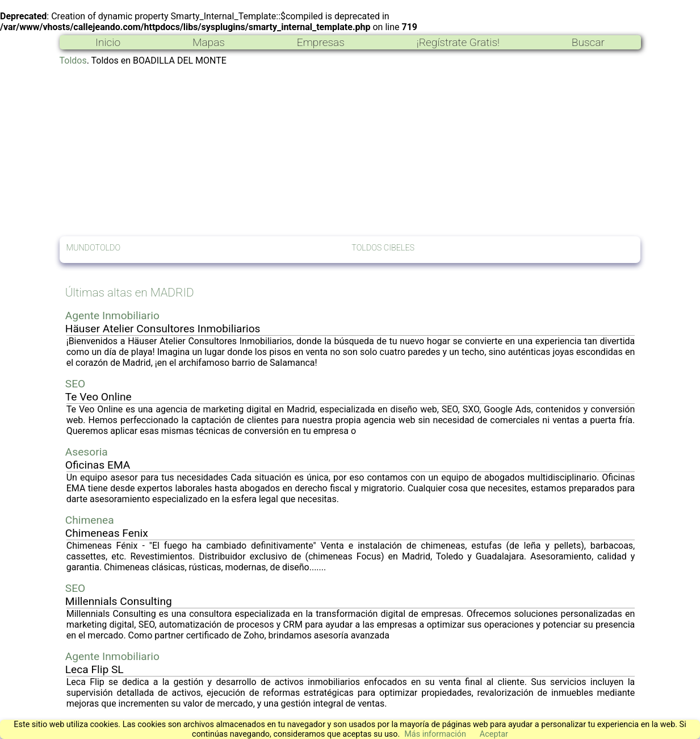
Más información (435, 734)
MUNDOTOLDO (94, 248)
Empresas (321, 42)
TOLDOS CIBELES (383, 248)
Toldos (73, 60)
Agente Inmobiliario (112, 316)
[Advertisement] (350, 151)
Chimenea (90, 520)
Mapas (209, 42)
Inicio (108, 42)
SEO (76, 384)
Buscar (588, 42)
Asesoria (87, 452)
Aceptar (494, 734)
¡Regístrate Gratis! (458, 42)
